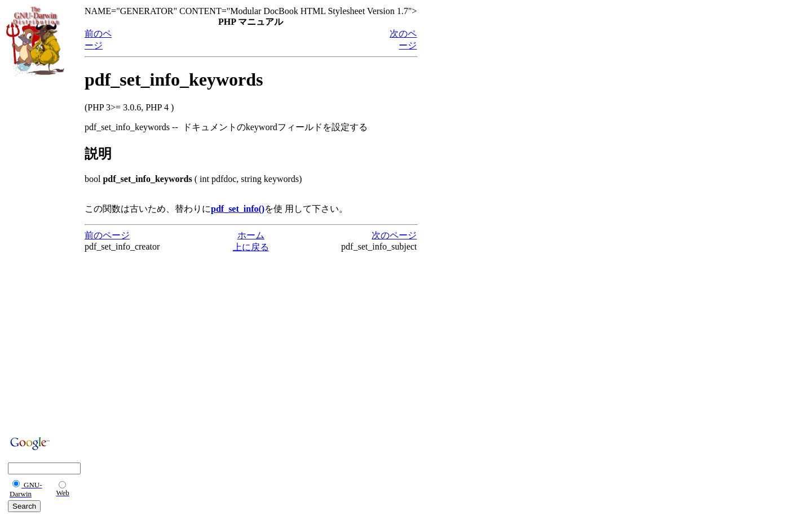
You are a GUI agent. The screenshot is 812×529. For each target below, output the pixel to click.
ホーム (251, 235)
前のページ (107, 235)
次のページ (394, 235)
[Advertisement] (40, 255)
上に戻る (251, 247)
